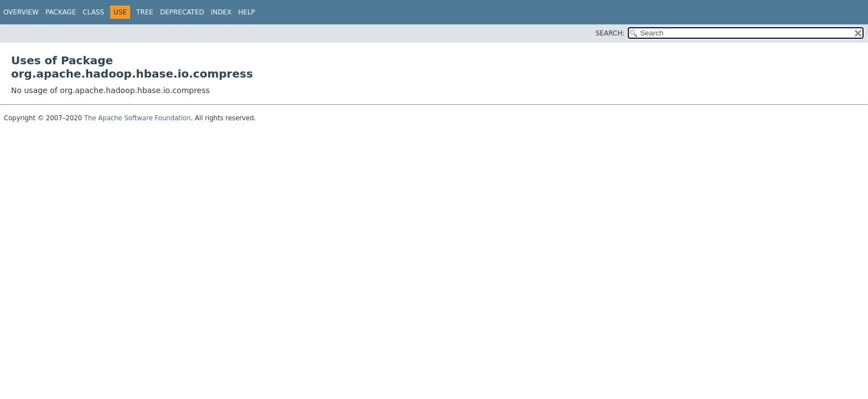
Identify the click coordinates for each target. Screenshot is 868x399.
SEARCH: (610, 33)
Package (61, 12)
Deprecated (182, 12)
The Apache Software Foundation (138, 118)
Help (247, 12)
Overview (21, 12)
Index (221, 12)
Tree (145, 12)
